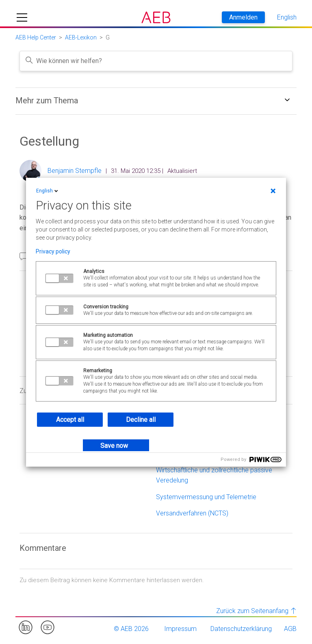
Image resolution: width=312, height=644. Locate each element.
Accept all (70, 420)
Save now (114, 446)
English (48, 191)
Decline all (141, 420)
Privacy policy (53, 251)
